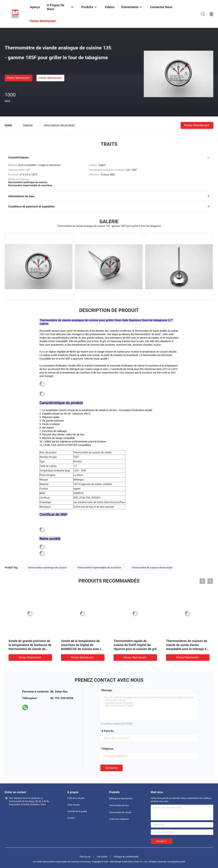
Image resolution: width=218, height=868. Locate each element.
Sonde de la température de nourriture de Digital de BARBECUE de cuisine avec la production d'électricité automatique (82, 649)
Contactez (111, 768)
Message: (107, 690)
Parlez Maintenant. (19, 78)
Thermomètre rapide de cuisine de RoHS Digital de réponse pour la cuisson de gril (135, 645)
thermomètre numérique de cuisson (47, 568)
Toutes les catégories (119, 819)
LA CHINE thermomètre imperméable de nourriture (56, 862)
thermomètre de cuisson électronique (152, 568)
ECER (183, 862)
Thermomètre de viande (120, 812)
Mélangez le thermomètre (121, 799)
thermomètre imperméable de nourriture (99, 568)
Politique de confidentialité (126, 857)
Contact (71, 818)
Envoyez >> (162, 841)
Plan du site (85, 857)
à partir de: (108, 731)
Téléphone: (108, 749)
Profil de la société (76, 798)
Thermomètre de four (119, 806)
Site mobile (102, 857)
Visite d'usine (73, 805)
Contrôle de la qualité (77, 811)
